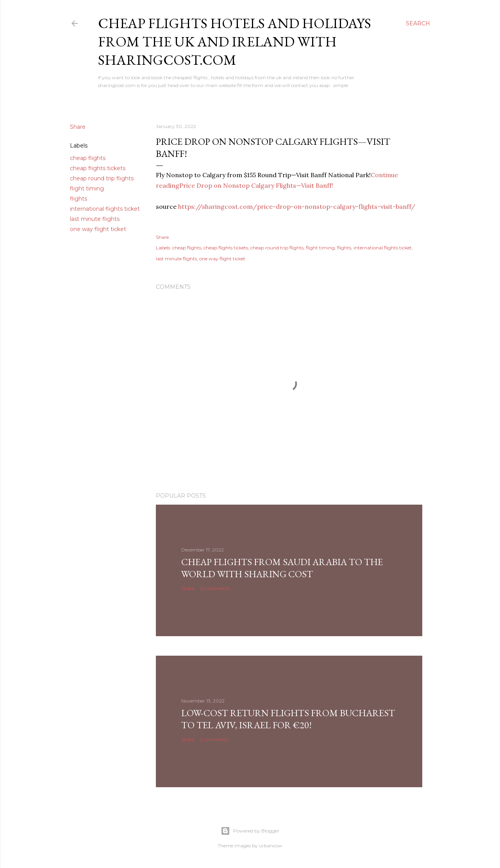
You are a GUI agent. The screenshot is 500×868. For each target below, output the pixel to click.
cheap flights (88, 158)
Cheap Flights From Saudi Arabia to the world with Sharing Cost (282, 568)
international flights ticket (105, 209)
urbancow (271, 846)
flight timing (87, 189)
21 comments (215, 588)
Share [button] (78, 127)
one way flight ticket (98, 229)
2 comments (214, 739)
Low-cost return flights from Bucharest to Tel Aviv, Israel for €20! (288, 719)
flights (79, 199)
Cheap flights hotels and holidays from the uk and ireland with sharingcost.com (235, 42)
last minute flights (95, 219)
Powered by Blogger (250, 831)
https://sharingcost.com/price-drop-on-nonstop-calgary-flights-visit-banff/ (297, 206)
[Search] (418, 23)
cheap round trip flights (102, 178)
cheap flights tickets (98, 168)
